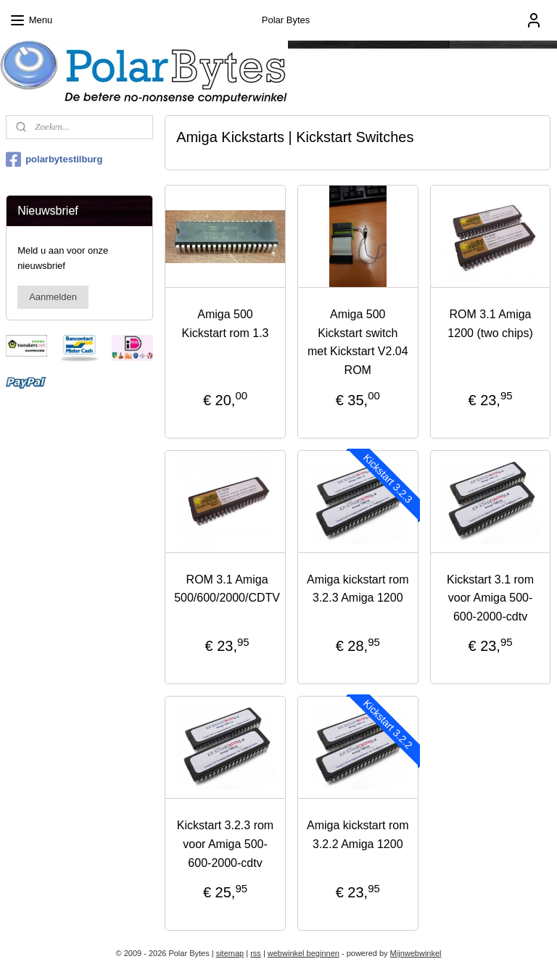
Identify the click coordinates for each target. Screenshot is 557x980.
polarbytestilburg (54, 159)
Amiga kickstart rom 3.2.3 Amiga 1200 (358, 589)
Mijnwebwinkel (416, 953)
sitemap (230, 953)
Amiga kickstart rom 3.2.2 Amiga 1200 (358, 835)
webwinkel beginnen (304, 953)
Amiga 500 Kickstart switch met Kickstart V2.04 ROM (358, 342)
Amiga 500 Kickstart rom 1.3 (226, 324)
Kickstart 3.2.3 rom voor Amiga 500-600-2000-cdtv (225, 844)
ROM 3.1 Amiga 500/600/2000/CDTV (228, 589)
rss (256, 953)
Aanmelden (53, 297)
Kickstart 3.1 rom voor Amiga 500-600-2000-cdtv (490, 598)
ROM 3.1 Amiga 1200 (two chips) (491, 324)
